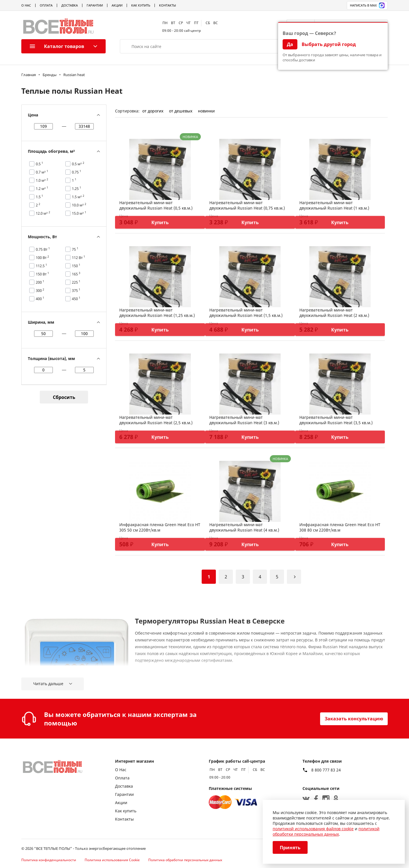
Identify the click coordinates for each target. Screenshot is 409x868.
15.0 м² (79, 213)
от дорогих (153, 111)
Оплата (46, 5)
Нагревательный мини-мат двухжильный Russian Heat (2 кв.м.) (334, 313)
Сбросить (64, 397)
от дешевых (181, 111)
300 (40, 290)
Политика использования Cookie (112, 860)
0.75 (77, 172)
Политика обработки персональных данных (185, 860)
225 (76, 282)
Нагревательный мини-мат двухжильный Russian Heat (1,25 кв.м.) (157, 313)
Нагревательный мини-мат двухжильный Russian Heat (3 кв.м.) (244, 420)
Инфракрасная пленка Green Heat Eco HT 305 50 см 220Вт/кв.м (160, 527)
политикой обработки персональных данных (326, 831)
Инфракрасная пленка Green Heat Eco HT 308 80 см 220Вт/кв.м (340, 527)
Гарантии (95, 5)
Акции (117, 5)
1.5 (39, 197)
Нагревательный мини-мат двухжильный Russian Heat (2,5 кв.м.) (156, 420)
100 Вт (42, 258)
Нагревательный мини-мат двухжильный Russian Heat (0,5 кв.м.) (156, 205)
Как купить (141, 5)
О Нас (26, 5)
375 (76, 290)
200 (40, 282)
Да (290, 44)
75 (75, 249)
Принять (290, 848)
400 (40, 299)
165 (76, 274)
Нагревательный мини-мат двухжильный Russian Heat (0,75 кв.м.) (247, 205)
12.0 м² (43, 213)
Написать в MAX (367, 5)
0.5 (39, 164)
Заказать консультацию (354, 719)
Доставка (70, 5)
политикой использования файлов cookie (313, 829)
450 (76, 299)
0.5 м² (78, 164)
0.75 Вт (43, 249)
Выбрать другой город (329, 44)
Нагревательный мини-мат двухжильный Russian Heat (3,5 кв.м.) (336, 420)
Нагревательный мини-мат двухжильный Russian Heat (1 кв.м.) (334, 205)
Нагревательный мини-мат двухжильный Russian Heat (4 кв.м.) (244, 527)
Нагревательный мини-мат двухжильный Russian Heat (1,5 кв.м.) (246, 313)
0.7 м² (42, 172)
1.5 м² (78, 197)
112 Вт (79, 258)
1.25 (77, 189)
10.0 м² (79, 205)
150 (76, 266)
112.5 (41, 266)
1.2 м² (42, 189)
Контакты (167, 5)
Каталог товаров (57, 46)
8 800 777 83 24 (326, 770)
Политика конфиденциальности (49, 860)
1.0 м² (42, 180)
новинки (206, 111)
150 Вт (42, 274)
